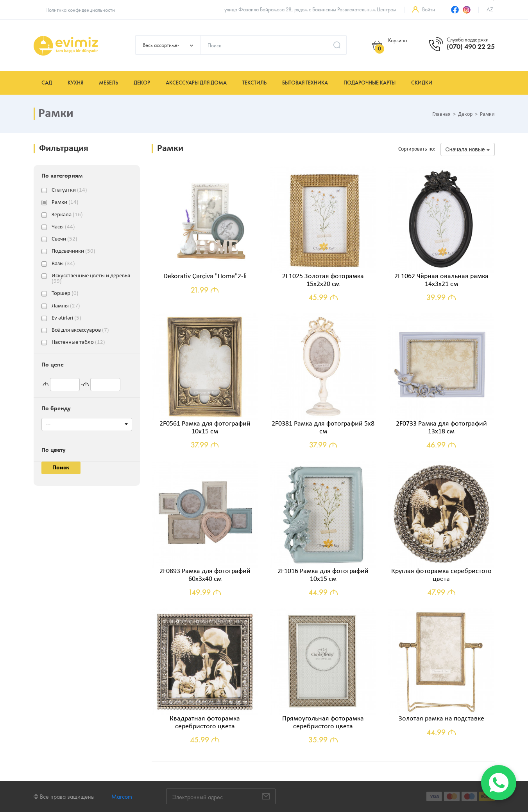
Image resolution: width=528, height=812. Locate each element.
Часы (63, 227)
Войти (429, 10)
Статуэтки (69, 190)
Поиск (61, 468)
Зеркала (67, 215)
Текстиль (254, 83)
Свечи (64, 239)
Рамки (65, 203)
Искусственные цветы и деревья (91, 276)
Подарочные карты (370, 83)
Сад (47, 83)
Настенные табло (78, 343)
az (490, 10)
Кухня (75, 83)
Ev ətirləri (66, 318)
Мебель (108, 83)
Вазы (63, 264)
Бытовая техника (305, 83)
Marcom (122, 797)
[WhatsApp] (499, 783)
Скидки (422, 83)
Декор (142, 83)
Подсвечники (73, 252)
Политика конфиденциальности (80, 10)
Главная (441, 115)
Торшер (65, 294)
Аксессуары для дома (196, 83)
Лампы (66, 306)
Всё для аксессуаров (80, 331)
